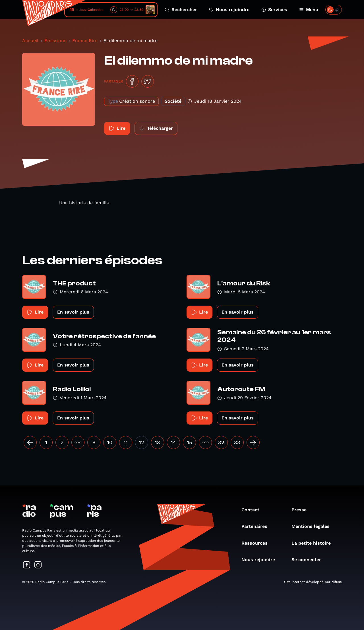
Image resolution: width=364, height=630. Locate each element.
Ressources (257, 543)
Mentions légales (313, 526)
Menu (309, 10)
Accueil (30, 41)
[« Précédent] (30, 442)
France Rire (85, 41)
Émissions (55, 41)
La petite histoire (314, 543)
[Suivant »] (253, 442)
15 (190, 442)
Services (274, 10)
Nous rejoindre (229, 10)
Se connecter (309, 560)
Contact (253, 510)
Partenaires (257, 526)
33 (237, 442)
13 (158, 442)
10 (110, 442)
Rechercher (181, 10)
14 (173, 442)
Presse (302, 510)
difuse (337, 582)
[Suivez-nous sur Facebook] (27, 565)
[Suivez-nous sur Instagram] (38, 565)
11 (126, 442)
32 (221, 442)
